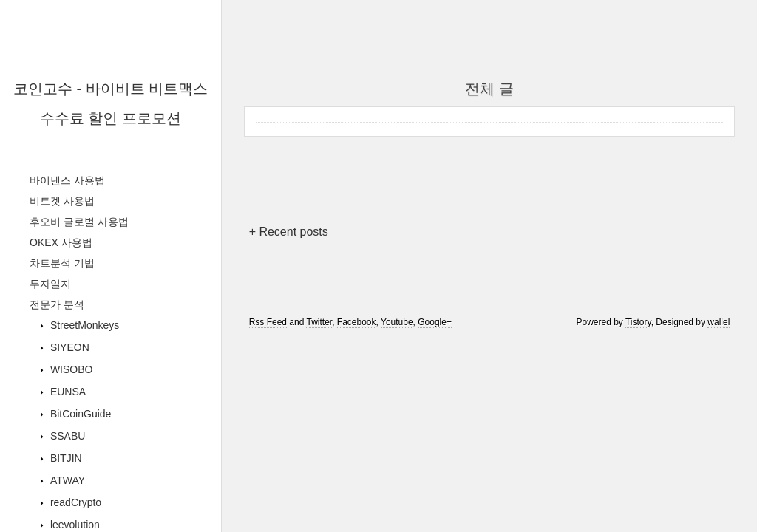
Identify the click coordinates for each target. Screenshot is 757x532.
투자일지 (50, 284)
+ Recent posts (289, 232)
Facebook (357, 322)
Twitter (319, 322)
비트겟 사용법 (62, 201)
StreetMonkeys (83, 325)
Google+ (435, 322)
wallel (719, 322)
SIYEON (68, 347)
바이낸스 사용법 (67, 180)
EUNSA (67, 392)
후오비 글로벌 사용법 (79, 222)
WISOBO (70, 369)
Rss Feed (268, 322)
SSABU (66, 436)
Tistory (638, 322)
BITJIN (65, 458)
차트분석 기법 (62, 263)
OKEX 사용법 (61, 242)
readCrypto (74, 502)
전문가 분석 (57, 304)
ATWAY (66, 480)
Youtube (397, 322)
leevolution (74, 525)
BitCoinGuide (79, 414)
